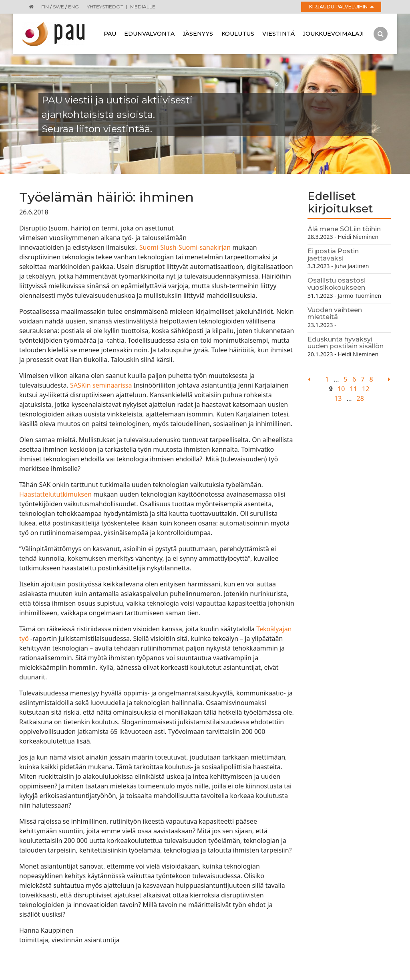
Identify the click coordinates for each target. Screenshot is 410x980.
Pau (110, 34)
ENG (73, 7)
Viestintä (278, 34)
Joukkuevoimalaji (333, 34)
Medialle (143, 7)
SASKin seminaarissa (102, 385)
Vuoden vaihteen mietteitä (335, 314)
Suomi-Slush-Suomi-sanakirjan (185, 247)
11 (354, 389)
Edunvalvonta (149, 34)
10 (341, 389)
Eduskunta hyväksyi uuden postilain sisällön (346, 343)
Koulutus (238, 34)
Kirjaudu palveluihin (341, 7)
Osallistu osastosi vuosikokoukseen (337, 284)
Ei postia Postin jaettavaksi (333, 255)
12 (366, 389)
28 (360, 398)
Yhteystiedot (105, 7)
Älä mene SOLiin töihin (344, 229)
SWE (58, 7)
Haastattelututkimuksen (55, 494)
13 (338, 398)
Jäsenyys (198, 34)
